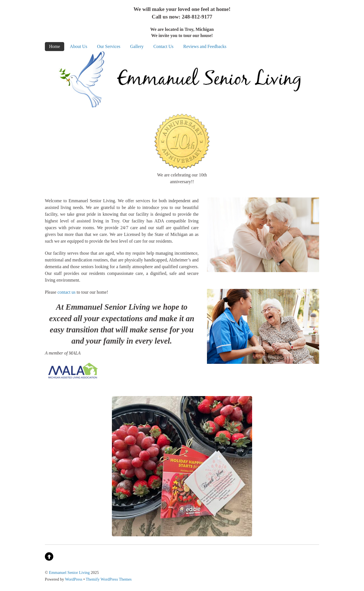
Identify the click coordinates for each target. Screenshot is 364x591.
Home (55, 46)
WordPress (74, 579)
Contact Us (163, 46)
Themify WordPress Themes (109, 579)
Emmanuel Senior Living (69, 572)
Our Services (109, 46)
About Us (79, 46)
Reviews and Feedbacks (205, 46)
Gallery (137, 46)
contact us (66, 292)
